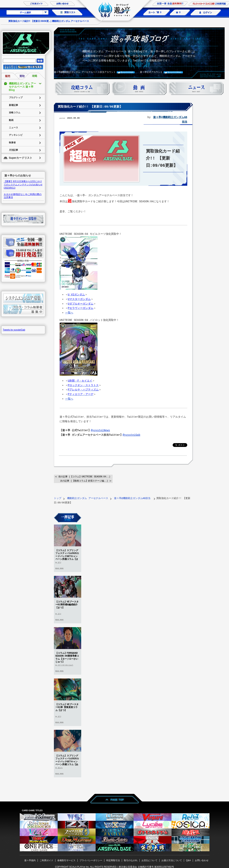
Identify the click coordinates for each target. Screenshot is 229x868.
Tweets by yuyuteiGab (14, 330)
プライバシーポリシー (91, 860)
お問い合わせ (202, 860)
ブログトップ (16, 98)
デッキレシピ (16, 135)
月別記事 (13, 150)
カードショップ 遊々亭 (115, 10)
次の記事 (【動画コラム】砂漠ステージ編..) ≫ (86, 480)
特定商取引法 (113, 860)
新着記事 (13, 105)
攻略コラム (15, 113)
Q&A (188, 860)
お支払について (150, 860)
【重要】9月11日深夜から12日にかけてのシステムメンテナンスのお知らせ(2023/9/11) (23, 185)
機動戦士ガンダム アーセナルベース (88, 498)
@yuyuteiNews (175, 72)
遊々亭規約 (30, 860)
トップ (58, 498)
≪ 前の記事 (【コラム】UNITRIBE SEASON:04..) (83, 476)
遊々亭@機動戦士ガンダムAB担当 (133, 498)
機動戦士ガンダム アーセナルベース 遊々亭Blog (23, 87)
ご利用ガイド (46, 860)
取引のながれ (131, 860)
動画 (11, 120)
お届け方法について (172, 860)
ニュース (13, 128)
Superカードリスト (21, 158)
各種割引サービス (66, 860)
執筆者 (12, 143)
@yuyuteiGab (127, 72)
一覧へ (69, 313)
